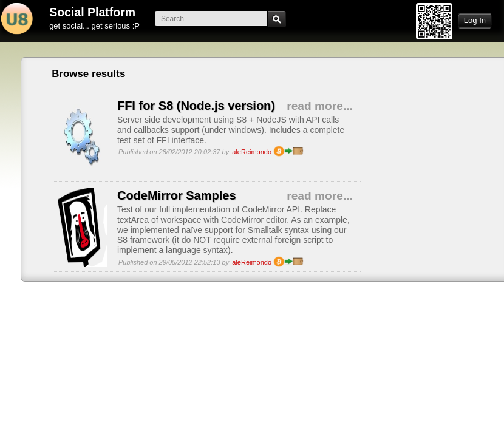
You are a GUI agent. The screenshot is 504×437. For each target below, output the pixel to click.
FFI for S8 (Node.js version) (196, 106)
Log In (475, 20)
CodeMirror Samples (177, 195)
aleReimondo (252, 152)
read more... (320, 106)
